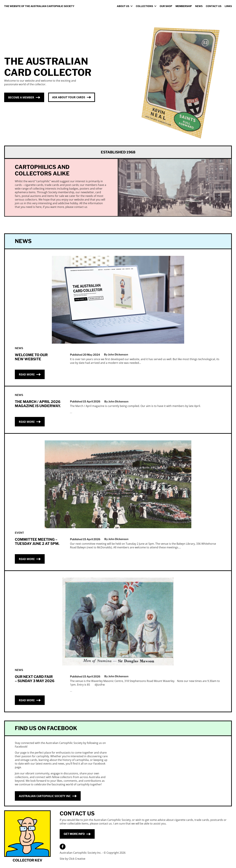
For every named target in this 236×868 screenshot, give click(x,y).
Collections (144, 6)
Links (228, 6)
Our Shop (166, 6)
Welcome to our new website (31, 357)
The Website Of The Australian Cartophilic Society (39, 6)
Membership (184, 6)
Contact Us (214, 6)
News (199, 6)
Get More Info (74, 834)
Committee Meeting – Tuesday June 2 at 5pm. (37, 541)
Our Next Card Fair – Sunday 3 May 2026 (35, 679)
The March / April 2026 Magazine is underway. (38, 404)
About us (123, 6)
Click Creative (77, 859)
